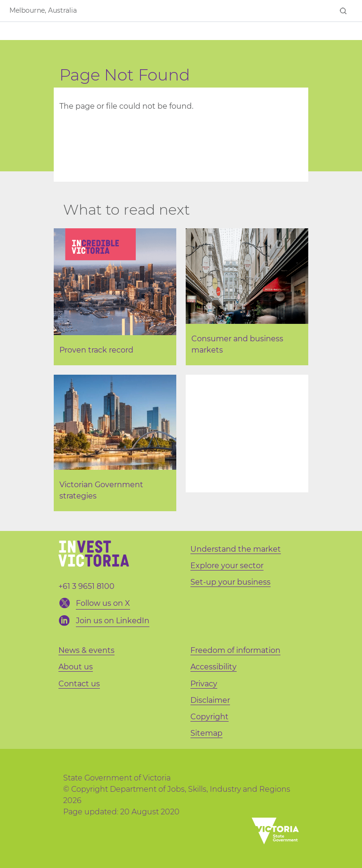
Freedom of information (235, 650)
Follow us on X (103, 603)
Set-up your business (230, 582)
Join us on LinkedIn (113, 621)
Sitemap (206, 733)
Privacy (204, 684)
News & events (86, 650)
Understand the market (236, 549)
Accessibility (214, 667)
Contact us (79, 684)
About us (76, 667)
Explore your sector (227, 566)
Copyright (210, 717)
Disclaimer (210, 700)
